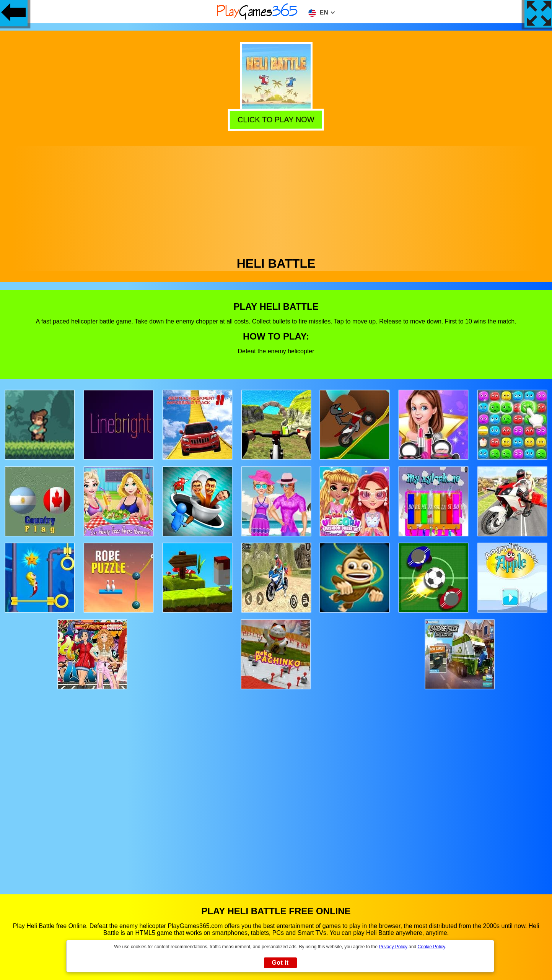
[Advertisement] (276, 199)
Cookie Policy (432, 947)
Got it (280, 963)
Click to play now (277, 120)
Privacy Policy (393, 947)
